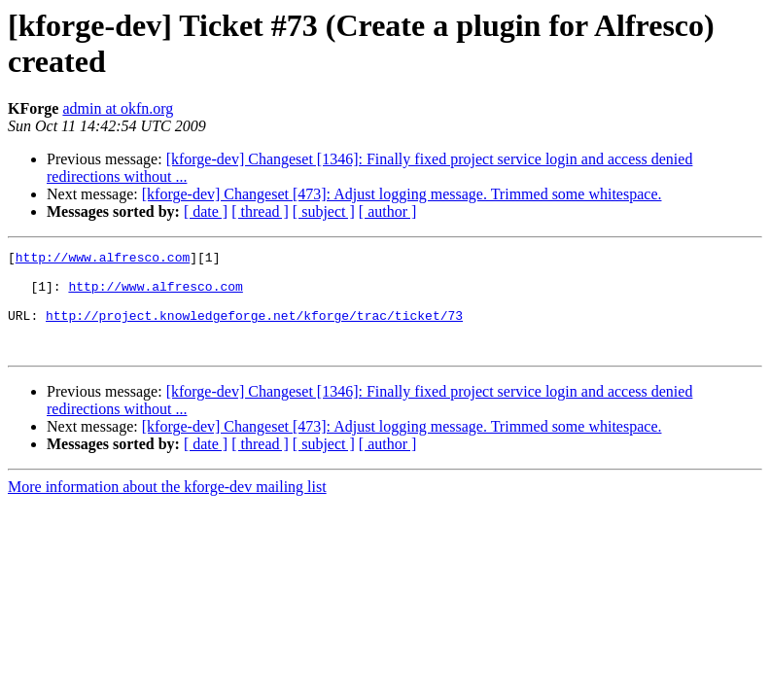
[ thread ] (260, 211)
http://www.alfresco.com (103, 260)
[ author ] (388, 211)
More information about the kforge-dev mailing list (167, 507)
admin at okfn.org (118, 108)
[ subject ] (324, 211)
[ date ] (206, 211)
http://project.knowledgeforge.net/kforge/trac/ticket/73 (254, 330)
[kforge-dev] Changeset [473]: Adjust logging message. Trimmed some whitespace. (402, 194)
